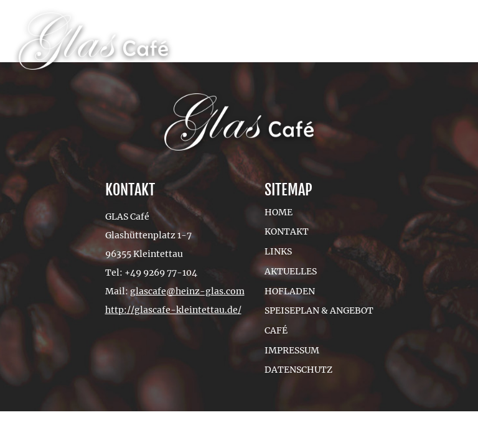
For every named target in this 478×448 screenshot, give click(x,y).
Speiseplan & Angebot (319, 310)
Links (278, 251)
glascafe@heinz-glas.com (187, 291)
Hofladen (290, 291)
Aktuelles (291, 271)
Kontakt (287, 231)
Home (279, 212)
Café (276, 330)
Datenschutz (298, 370)
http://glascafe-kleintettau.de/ (173, 310)
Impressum (292, 350)
